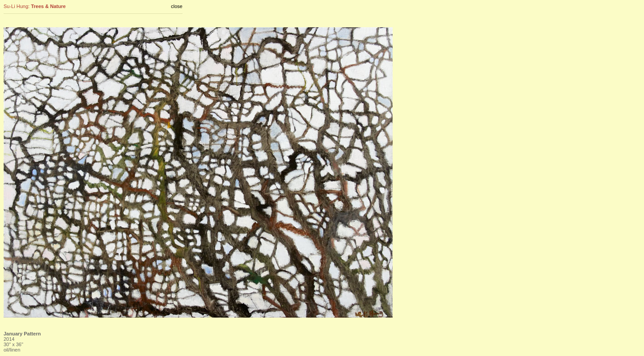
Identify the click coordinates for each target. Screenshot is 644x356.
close (177, 6)
